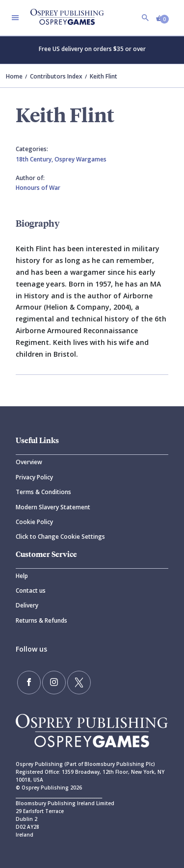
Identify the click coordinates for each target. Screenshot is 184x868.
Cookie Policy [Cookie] (34, 522)
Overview (29, 462)
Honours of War (38, 188)
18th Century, (35, 159)
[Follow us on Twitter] (79, 683)
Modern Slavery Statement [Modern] (53, 507)
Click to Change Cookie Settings (60, 537)
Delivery (27, 605)
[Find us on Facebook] (29, 683)
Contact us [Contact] (31, 591)
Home (14, 76)
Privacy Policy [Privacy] (34, 477)
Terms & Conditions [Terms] (43, 492)
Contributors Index (56, 76)
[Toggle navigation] (15, 18)
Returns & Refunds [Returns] (41, 620)
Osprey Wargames (80, 159)
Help (22, 576)
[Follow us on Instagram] (54, 683)
